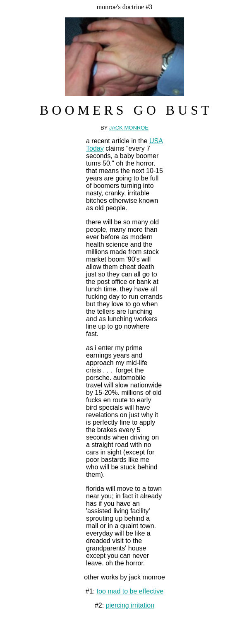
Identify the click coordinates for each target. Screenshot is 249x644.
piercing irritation (130, 605)
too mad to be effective (130, 591)
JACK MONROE (129, 128)
